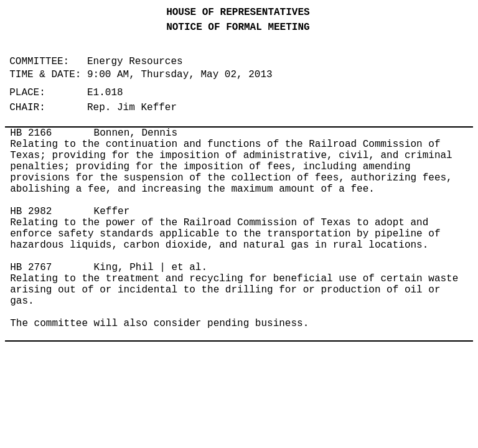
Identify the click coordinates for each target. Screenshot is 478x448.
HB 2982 (31, 212)
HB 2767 (31, 268)
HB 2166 (31, 133)
